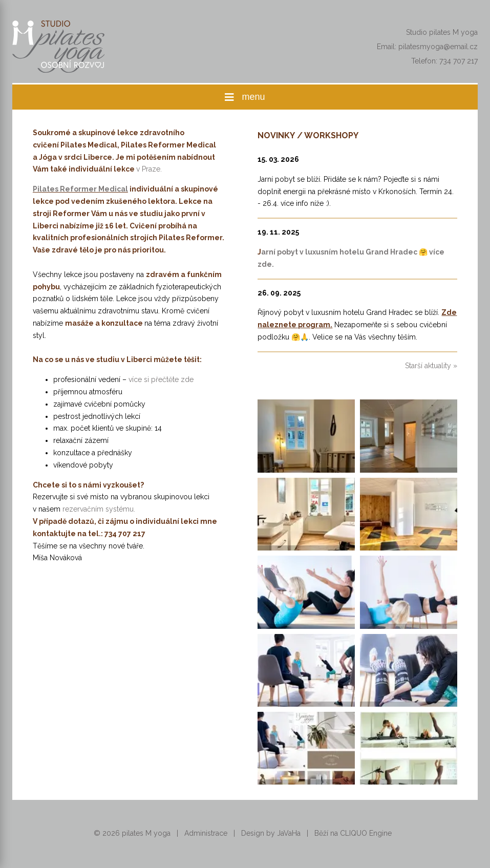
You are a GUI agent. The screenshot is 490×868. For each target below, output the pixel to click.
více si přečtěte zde (161, 379)
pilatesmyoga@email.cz (438, 47)
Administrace (206, 833)
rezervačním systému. (99, 509)
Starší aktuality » (431, 366)
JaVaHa (289, 833)
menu (245, 97)
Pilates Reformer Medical (80, 189)
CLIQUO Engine (366, 833)
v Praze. (149, 169)
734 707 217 (459, 61)
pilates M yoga (146, 833)
